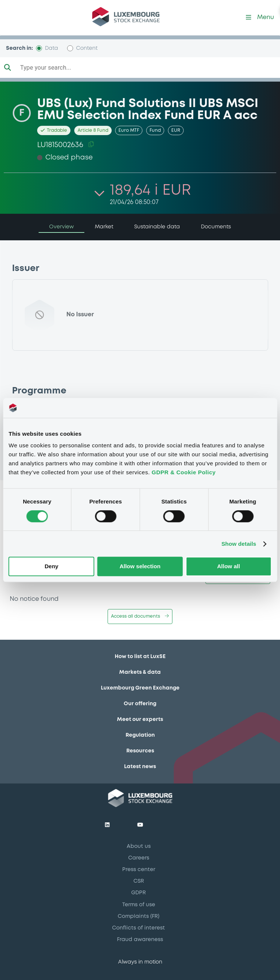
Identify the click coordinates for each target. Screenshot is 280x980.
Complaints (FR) (139, 916)
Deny (52, 567)
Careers (139, 858)
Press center (139, 870)
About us (139, 846)
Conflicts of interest (139, 928)
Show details (239, 544)
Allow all (228, 567)
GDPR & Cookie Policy (184, 472)
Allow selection (140, 567)
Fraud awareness (140, 940)
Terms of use (139, 905)
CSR (139, 881)
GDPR (139, 893)
